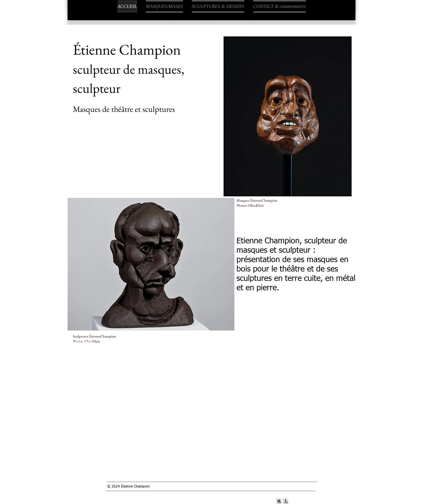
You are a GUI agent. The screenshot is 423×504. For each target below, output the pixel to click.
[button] (288, 116)
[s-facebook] (286, 501)
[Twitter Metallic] (279, 501)
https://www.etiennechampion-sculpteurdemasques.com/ (308, 341)
